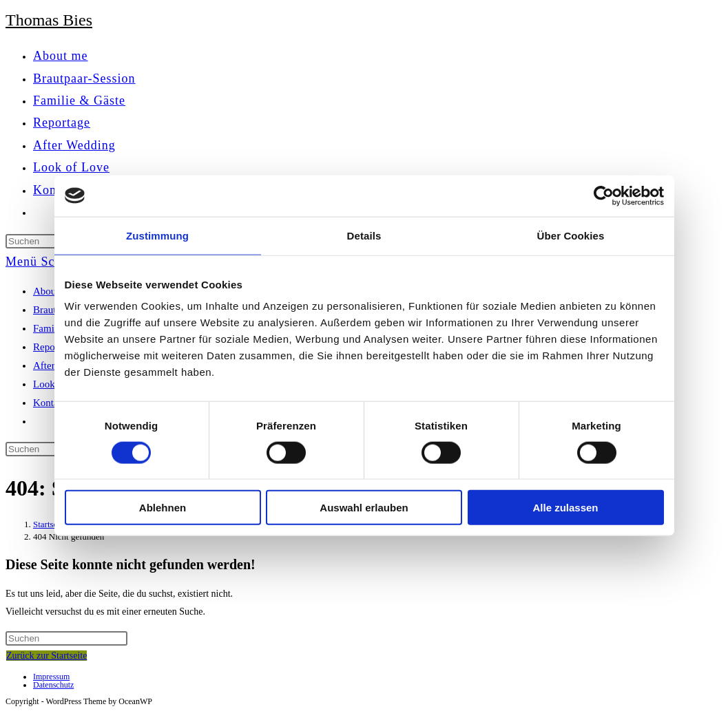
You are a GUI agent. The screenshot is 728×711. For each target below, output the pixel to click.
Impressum (51, 677)
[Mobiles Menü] (51, 262)
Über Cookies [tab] (571, 235)
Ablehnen (163, 508)
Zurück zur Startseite (46, 656)
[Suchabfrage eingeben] (66, 638)
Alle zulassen (565, 508)
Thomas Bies (49, 20)
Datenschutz (53, 685)
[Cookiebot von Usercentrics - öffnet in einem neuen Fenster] (604, 195)
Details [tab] (364, 235)
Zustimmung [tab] (157, 235)
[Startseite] (50, 524)
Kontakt (50, 403)
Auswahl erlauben (364, 508)
